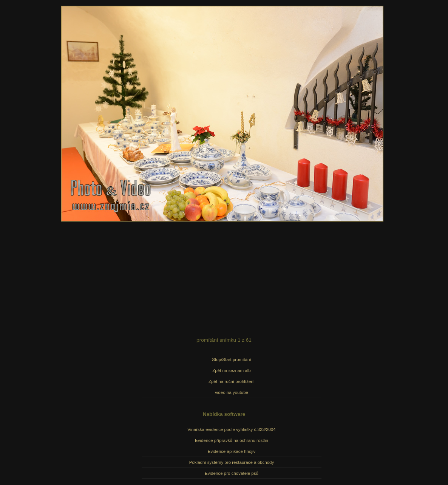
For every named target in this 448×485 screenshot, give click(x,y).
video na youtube (232, 392)
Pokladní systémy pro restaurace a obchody (232, 462)
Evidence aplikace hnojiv (232, 451)
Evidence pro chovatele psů (232, 473)
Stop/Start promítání (231, 359)
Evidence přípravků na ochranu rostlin (232, 440)
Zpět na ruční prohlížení (232, 381)
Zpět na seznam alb (231, 370)
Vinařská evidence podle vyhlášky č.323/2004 (231, 429)
